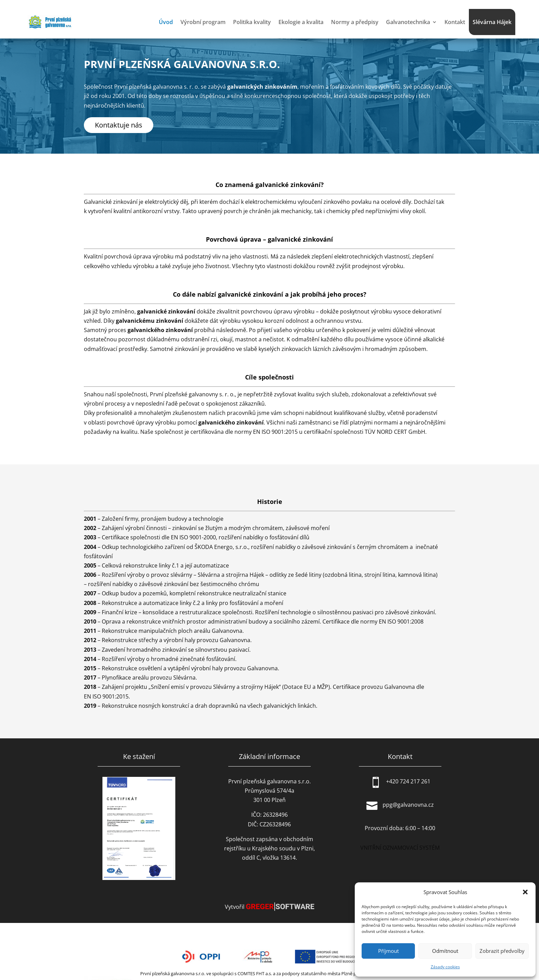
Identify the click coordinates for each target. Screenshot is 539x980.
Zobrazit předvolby (502, 951)
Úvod (166, 22)
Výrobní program (203, 22)
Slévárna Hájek (492, 22)
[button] (525, 892)
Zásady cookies (445, 967)
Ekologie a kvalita (301, 22)
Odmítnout (445, 951)
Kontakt (455, 22)
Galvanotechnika (408, 22)
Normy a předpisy (355, 22)
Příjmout (388, 951)
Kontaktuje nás (119, 125)
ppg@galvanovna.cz (408, 805)
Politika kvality (252, 22)
